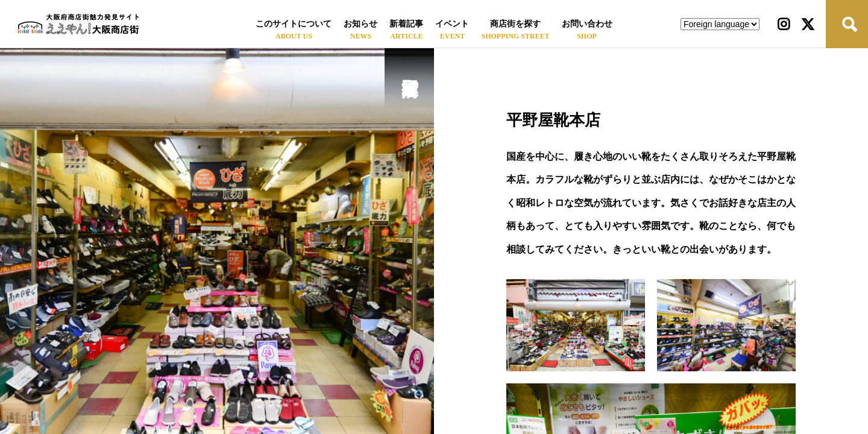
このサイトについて (294, 24)
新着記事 (406, 24)
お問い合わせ (587, 24)
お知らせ (360, 24)
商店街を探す (515, 24)
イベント (452, 24)
